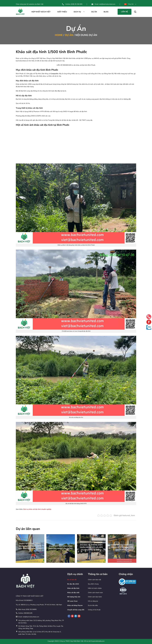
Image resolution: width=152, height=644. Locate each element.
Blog (106, 12)
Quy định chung (93, 584)
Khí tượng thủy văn (74, 597)
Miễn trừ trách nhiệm (95, 588)
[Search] (135, 12)
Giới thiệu (62, 12)
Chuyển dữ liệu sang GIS (76, 610)
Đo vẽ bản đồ (72, 580)
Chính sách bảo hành (95, 597)
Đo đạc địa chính (73, 584)
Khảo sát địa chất (73, 593)
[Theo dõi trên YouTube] (79, 616)
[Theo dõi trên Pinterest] (72, 616)
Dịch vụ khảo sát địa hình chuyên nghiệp (37, 509)
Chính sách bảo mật (94, 580)
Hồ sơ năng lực (93, 601)
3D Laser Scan (72, 601)
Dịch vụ (79, 12)
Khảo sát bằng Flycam (75, 605)
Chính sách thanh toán (95, 593)
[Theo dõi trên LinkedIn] (76, 616)
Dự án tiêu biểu (93, 605)
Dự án (94, 12)
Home (59, 35)
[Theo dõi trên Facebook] (69, 616)
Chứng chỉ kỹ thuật (94, 610)
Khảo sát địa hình (73, 588)
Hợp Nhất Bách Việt (41, 12)
